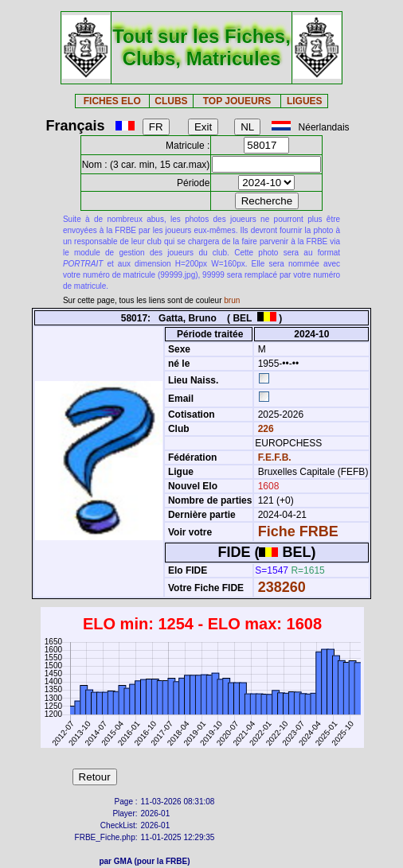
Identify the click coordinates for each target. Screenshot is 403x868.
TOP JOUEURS (237, 101)
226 (264, 429)
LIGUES (305, 101)
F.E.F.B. (275, 457)
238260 (282, 587)
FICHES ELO (112, 101)
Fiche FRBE (298, 531)
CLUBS (171, 101)
